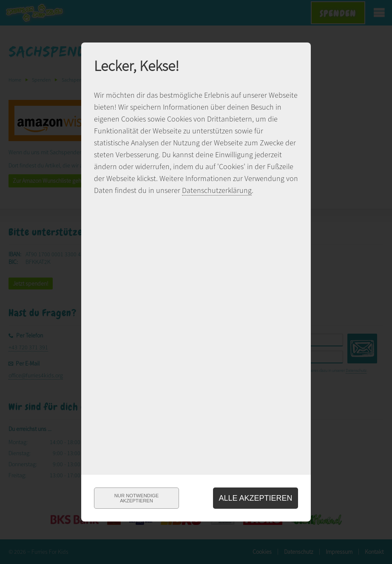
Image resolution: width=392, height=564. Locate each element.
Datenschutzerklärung (217, 190)
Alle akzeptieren (255, 498)
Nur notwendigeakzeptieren (136, 498)
